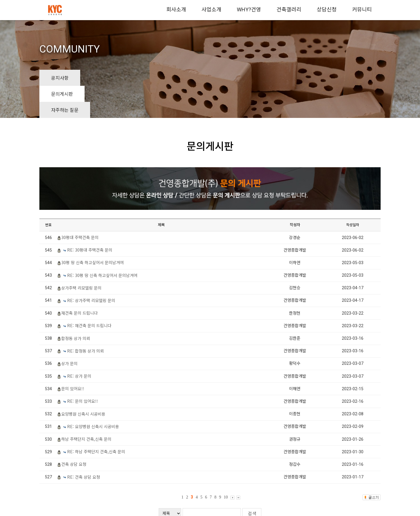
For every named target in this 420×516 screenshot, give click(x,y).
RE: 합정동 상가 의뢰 (85, 318)
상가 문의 (69, 331)
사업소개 (211, 9)
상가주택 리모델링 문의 (81, 255)
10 (226, 465)
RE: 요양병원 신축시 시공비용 (93, 394)
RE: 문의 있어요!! (83, 369)
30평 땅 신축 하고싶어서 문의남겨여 (92, 230)
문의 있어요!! (73, 356)
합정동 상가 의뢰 (76, 306)
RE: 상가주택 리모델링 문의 (91, 268)
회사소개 (176, 9)
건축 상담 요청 (74, 432)
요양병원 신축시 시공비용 (83, 381)
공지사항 (60, 78)
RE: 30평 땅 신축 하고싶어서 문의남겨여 (102, 243)
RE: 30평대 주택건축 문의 (90, 218)
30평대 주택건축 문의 (80, 205)
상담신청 (327, 9)
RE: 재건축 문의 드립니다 (89, 293)
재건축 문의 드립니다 (79, 281)
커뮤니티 (362, 9)
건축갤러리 (289, 9)
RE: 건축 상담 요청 (84, 444)
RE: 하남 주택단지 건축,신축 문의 (96, 419)
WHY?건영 (249, 9)
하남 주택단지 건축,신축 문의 (86, 407)
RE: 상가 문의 (79, 344)
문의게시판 (103, 78)
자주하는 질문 (151, 78)
